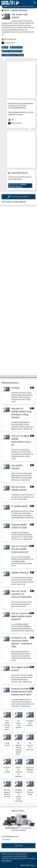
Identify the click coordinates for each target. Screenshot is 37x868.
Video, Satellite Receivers (12, 51)
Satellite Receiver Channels (13, 55)
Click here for (18, 186)
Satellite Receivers (19, 10)
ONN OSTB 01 (16, 47)
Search (18, 846)
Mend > (6, 10)
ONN (5, 47)
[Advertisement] (18, 80)
